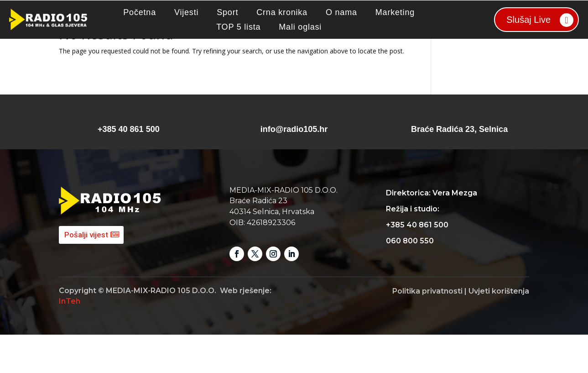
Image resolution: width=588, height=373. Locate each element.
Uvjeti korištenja (499, 329)
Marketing (395, 12)
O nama (341, 12)
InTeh (70, 339)
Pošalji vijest (86, 273)
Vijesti (186, 12)
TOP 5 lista (238, 27)
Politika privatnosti (427, 329)
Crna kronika (282, 12)
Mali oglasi (300, 27)
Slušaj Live (528, 20)
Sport (227, 12)
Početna (140, 12)
